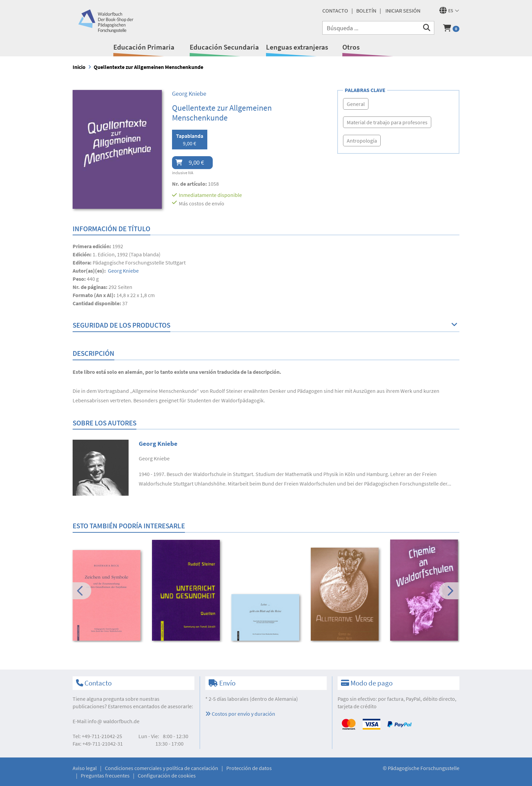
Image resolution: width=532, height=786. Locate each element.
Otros (351, 47)
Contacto (335, 11)
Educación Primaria (144, 47)
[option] (108, 596)
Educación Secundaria (224, 47)
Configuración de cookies (167, 775)
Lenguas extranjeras (297, 47)
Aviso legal (85, 768)
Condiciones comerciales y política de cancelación (161, 768)
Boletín (366, 11)
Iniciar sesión (403, 11)
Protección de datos (249, 768)
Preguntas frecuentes (105, 775)
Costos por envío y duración (240, 714)
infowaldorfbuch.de (113, 721)
